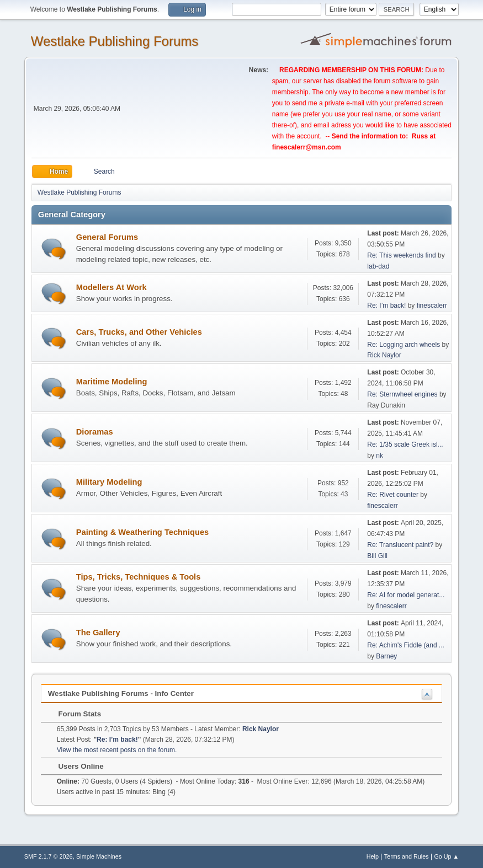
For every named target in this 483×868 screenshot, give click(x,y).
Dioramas (95, 432)
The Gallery (98, 633)
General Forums (107, 237)
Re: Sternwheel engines (402, 394)
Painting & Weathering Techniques (143, 532)
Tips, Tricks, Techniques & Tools (139, 577)
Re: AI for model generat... (406, 595)
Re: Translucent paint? (400, 545)
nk (380, 456)
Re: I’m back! (386, 306)
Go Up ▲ (446, 856)
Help (373, 856)
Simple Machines (99, 856)
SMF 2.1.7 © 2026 (49, 856)
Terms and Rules (407, 856)
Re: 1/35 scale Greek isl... (405, 444)
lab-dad (378, 266)
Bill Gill (377, 556)
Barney (386, 656)
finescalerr (432, 306)
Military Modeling (109, 482)
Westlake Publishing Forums (115, 41)
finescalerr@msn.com (307, 147)
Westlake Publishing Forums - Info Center (121, 693)
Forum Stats (74, 714)
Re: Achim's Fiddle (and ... (406, 645)
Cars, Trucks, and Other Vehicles (139, 332)
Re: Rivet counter (393, 495)
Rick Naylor (384, 355)
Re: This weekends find (401, 255)
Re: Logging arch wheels (404, 345)
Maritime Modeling (112, 382)
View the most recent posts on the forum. (117, 750)
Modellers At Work (112, 287)
